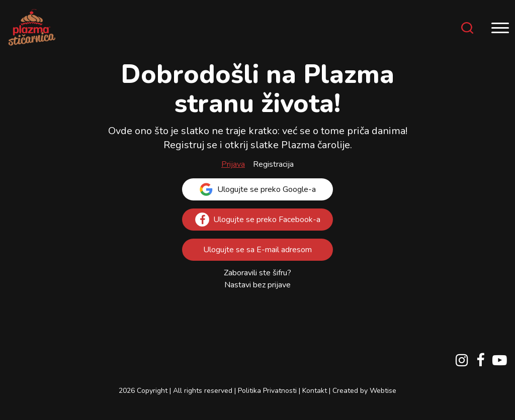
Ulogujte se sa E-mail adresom (257, 250)
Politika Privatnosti (267, 391)
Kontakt (315, 391)
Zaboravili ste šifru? (257, 273)
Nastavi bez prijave (257, 285)
